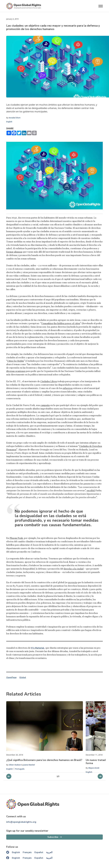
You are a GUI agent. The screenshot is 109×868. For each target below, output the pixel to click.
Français (27, 852)
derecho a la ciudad (74, 569)
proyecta (73, 582)
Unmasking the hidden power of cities (61, 323)
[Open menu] (101, 6)
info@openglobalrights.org (21, 822)
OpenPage (11, 677)
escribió (91, 491)
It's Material (38, 648)
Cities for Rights (16, 361)
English (9, 122)
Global (23, 677)
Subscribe (53, 837)
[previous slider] (100, 776)
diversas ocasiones (16, 371)
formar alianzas (14, 252)
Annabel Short (15, 118)
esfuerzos (68, 388)
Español (39, 852)
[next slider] (9, 776)
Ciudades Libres (49, 381)
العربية (49, 852)
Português (20, 769)
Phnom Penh (16, 538)
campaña (45, 405)
